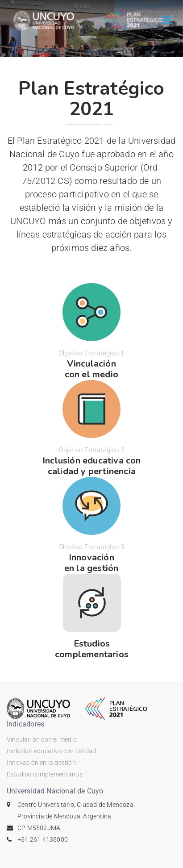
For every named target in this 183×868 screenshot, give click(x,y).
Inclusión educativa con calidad (51, 751)
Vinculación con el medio (42, 739)
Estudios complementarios (45, 774)
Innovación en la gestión (41, 763)
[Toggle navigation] (166, 21)
